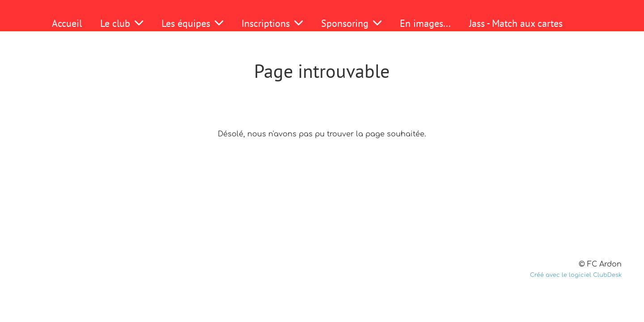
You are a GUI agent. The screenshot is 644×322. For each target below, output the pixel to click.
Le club (122, 23)
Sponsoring (351, 23)
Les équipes (192, 23)
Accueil (67, 23)
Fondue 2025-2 (307, 46)
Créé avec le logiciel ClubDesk (576, 275)
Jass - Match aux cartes (516, 23)
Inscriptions (272, 23)
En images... (425, 23)
